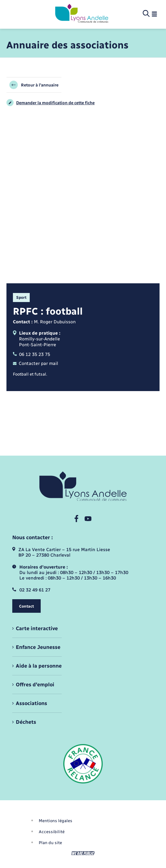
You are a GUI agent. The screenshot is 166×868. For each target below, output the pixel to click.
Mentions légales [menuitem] (56, 821)
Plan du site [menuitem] (50, 843)
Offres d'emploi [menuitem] (35, 685)
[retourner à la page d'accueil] (82, 14)
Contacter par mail (36, 364)
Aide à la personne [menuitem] (39, 666)
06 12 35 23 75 (31, 355)
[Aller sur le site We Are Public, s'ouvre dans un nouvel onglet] (83, 853)
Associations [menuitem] (31, 703)
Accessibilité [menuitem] (52, 832)
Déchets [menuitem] (26, 722)
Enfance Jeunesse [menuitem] (38, 647)
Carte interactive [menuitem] (37, 628)
